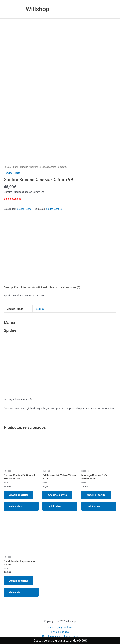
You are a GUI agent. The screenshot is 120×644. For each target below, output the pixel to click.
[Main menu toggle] (116, 9)
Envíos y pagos (60, 632)
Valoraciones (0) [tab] (70, 287)
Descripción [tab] (11, 287)
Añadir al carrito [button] (19, 495)
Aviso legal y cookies (60, 627)
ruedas (50, 209)
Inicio (7, 167)
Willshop (38, 9)
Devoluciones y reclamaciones (60, 636)
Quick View (16, 506)
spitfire (58, 209)
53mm (40, 309)
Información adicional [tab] (34, 287)
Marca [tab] (54, 287)
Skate (15, 167)
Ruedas (24, 167)
